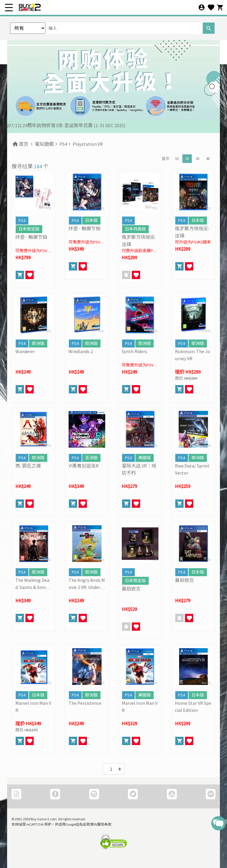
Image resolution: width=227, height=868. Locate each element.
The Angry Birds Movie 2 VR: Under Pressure (87, 584)
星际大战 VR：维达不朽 (139, 469)
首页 (20, 144)
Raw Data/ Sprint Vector (192, 469)
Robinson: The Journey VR (193, 355)
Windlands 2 (81, 351)
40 (208, 159)
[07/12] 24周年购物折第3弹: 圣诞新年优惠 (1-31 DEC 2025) (66, 126)
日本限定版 (29, 229)
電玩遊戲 (44, 144)
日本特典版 (135, 229)
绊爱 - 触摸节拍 (31, 237)
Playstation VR (88, 144)
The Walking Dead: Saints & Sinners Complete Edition (34, 584)
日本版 (91, 220)
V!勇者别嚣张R (84, 466)
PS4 (63, 144)
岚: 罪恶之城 (28, 466)
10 (177, 159)
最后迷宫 (131, 589)
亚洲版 (91, 458)
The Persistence (85, 703)
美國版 (145, 458)
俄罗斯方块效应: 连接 (139, 241)
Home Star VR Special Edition (193, 707)
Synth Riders (134, 351)
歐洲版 (38, 343)
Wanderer (25, 351)
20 (187, 159)
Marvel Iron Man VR (33, 707)
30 (197, 159)
